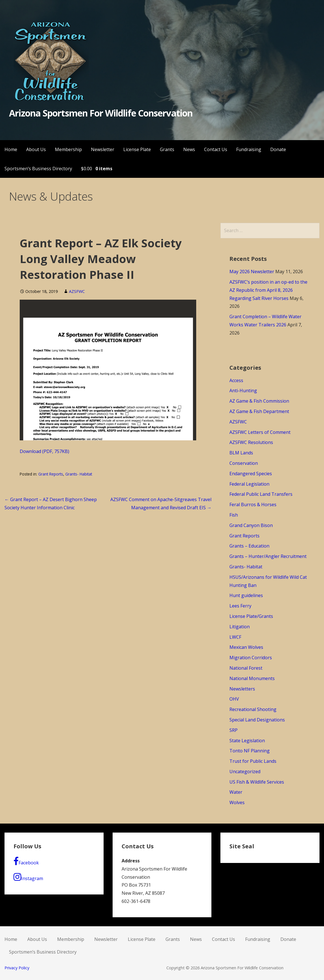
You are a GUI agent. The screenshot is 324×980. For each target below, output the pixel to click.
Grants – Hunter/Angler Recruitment (268, 556)
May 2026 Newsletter (252, 272)
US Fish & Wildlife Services (257, 782)
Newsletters (242, 689)
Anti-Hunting (243, 391)
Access (236, 380)
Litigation (240, 627)
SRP (233, 730)
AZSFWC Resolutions (251, 442)
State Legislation (247, 741)
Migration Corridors (251, 658)
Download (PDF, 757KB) (44, 451)
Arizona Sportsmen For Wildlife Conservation (101, 113)
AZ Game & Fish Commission (259, 401)
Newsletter (103, 149)
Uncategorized (245, 772)
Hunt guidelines (246, 595)
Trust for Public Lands (253, 761)
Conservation (244, 463)
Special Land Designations (257, 720)
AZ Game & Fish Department (259, 411)
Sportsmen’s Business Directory (38, 169)
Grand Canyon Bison (251, 525)
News (189, 149)
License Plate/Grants (251, 616)
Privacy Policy (17, 968)
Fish (234, 515)
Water (236, 792)
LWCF (235, 637)
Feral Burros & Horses (253, 504)
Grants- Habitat (79, 474)
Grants (167, 149)
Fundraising (249, 149)
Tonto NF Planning (250, 751)
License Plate (137, 149)
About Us (36, 149)
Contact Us (216, 149)
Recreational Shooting (253, 709)
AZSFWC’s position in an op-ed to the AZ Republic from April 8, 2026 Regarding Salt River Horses (268, 290)
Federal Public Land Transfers (261, 494)
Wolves (237, 802)
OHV (234, 699)
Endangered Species (251, 474)
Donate (278, 149)
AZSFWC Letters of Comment (260, 432)
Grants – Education (249, 546)
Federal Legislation (249, 484)
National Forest (246, 668)
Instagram (28, 877)
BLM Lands (241, 453)
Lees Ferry (240, 606)
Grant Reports (51, 474)
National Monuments (252, 678)
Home (11, 149)
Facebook (26, 861)
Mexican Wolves (246, 647)
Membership (68, 149)
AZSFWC (77, 291)
